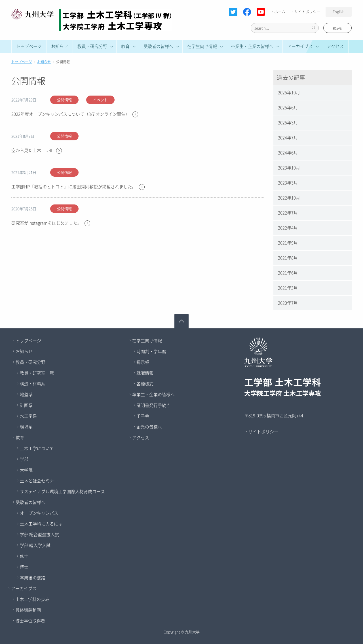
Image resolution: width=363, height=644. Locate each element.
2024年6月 (288, 153)
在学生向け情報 (147, 341)
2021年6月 (288, 273)
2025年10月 (289, 92)
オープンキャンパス (39, 513)
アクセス (335, 46)
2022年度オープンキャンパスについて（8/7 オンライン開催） (75, 114)
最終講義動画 (28, 610)
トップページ (29, 46)
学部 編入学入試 (35, 545)
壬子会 (143, 416)
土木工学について (37, 448)
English (339, 11)
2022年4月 (288, 228)
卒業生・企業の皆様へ (153, 394)
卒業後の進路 (33, 578)
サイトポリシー (305, 11)
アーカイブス (24, 588)
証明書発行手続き (153, 405)
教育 (20, 438)
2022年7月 (288, 213)
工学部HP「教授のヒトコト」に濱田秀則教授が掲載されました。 (78, 187)
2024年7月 (288, 138)
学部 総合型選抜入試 (39, 535)
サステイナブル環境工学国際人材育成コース (62, 491)
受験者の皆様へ (30, 502)
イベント (100, 100)
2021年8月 (288, 258)
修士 (24, 556)
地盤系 (26, 394)
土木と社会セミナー (39, 481)
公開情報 (64, 100)
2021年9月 (288, 243)
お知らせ (60, 46)
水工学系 (28, 416)
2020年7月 (288, 303)
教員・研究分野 (30, 362)
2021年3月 (288, 288)
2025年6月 (288, 107)
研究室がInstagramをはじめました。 (51, 223)
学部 (24, 459)
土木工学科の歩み (32, 599)
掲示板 (338, 28)
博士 (24, 567)
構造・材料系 (33, 384)
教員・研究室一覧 (37, 373)
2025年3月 (288, 123)
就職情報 (145, 373)
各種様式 (145, 384)
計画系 (26, 405)
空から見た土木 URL (37, 151)
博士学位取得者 (30, 621)
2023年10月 (289, 168)
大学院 (26, 470)
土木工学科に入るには (41, 524)
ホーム (278, 11)
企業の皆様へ (149, 427)
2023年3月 (288, 183)
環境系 (26, 427)
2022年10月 (289, 198)
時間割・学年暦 (151, 351)
